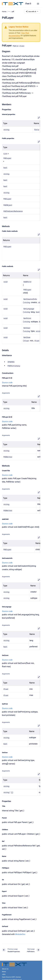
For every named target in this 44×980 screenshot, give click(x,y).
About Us (5, 969)
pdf (13, 11)
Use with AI (32, 11)
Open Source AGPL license (11, 977)
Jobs (4, 974)
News (4, 972)
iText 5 (28, 4)
